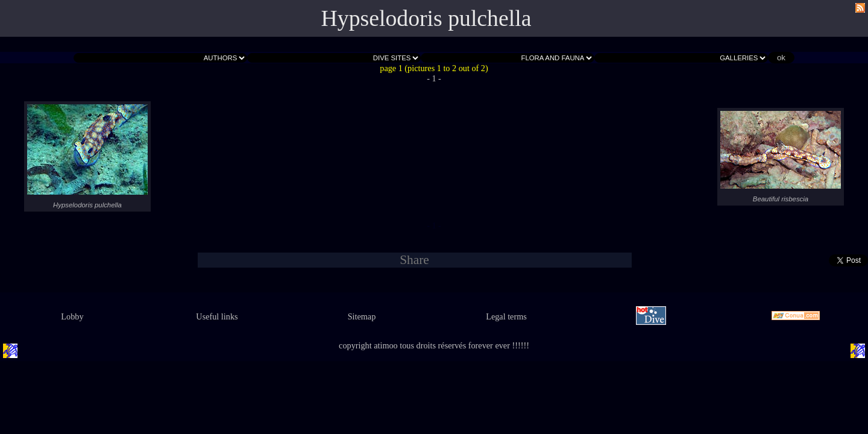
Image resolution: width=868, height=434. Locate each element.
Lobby (72, 316)
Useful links (217, 316)
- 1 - (434, 78)
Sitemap (362, 316)
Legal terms (506, 316)
